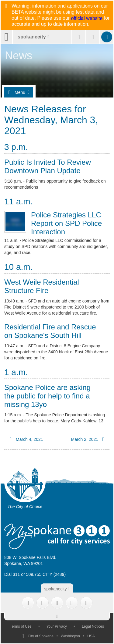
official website (87, 18)
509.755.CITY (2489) (46, 574)
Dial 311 (12, 574)
